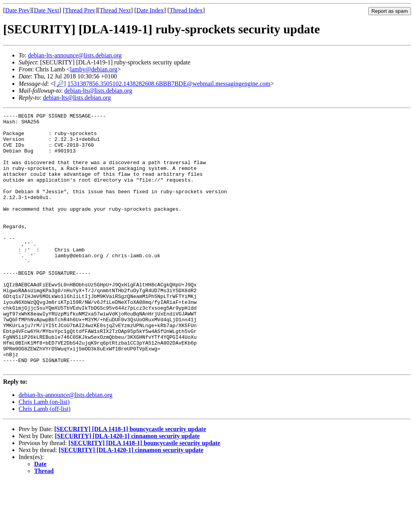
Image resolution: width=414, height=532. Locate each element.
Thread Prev (80, 10)
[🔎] (60, 84)
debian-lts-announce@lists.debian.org (75, 55)
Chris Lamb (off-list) (45, 460)
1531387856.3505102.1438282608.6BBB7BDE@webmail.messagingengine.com (169, 84)
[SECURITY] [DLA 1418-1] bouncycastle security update (130, 480)
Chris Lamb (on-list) (44, 453)
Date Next (47, 10)
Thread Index (186, 10)
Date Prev (17, 10)
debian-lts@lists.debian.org (98, 91)
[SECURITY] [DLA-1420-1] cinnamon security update (127, 487)
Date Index (150, 10)
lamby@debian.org (93, 69)
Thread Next (115, 10)
